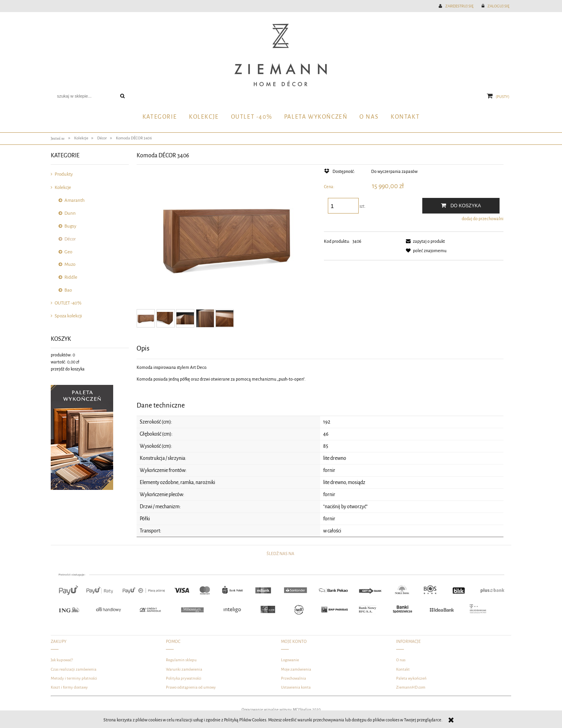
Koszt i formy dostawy (69, 687)
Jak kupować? (62, 660)
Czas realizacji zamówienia (74, 669)
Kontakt (403, 669)
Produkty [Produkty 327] (64, 174)
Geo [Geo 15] (68, 252)
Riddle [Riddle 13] (71, 277)
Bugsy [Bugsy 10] (70, 226)
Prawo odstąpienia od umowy (191, 687)
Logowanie (290, 660)
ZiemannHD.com (411, 687)
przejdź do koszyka (68, 369)
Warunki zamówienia (184, 669)
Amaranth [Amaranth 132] (75, 200)
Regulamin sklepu (181, 660)
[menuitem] (159, 117)
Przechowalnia (293, 678)
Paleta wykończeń (411, 678)
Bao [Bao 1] (68, 290)
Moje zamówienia (296, 669)
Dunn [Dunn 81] (70, 213)
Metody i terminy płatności (74, 678)
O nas (401, 660)
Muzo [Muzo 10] (70, 264)
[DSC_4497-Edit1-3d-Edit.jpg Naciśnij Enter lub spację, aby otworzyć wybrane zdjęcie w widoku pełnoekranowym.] (226, 237)
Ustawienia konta (296, 687)
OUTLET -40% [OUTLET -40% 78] (68, 303)
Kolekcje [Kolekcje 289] (63, 188)
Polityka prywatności (184, 678)
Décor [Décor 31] (70, 239)
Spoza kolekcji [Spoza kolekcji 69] (68, 316)
